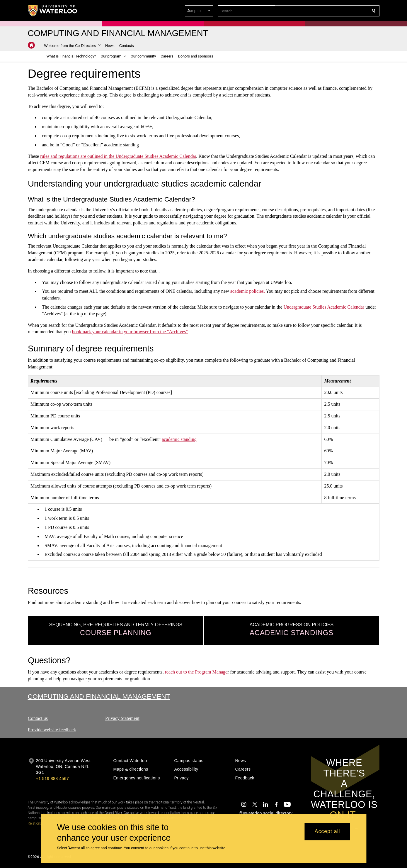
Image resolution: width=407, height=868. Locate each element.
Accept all (327, 832)
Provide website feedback (52, 730)
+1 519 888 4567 (52, 779)
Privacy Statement (122, 718)
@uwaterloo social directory (265, 813)
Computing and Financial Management (99, 696)
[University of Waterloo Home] (53, 11)
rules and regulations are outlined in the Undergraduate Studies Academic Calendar (118, 156)
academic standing (179, 439)
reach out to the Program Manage (196, 672)
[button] (331, 11)
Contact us (38, 718)
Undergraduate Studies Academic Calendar (324, 307)
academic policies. (247, 291)
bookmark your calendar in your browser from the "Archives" (130, 332)
